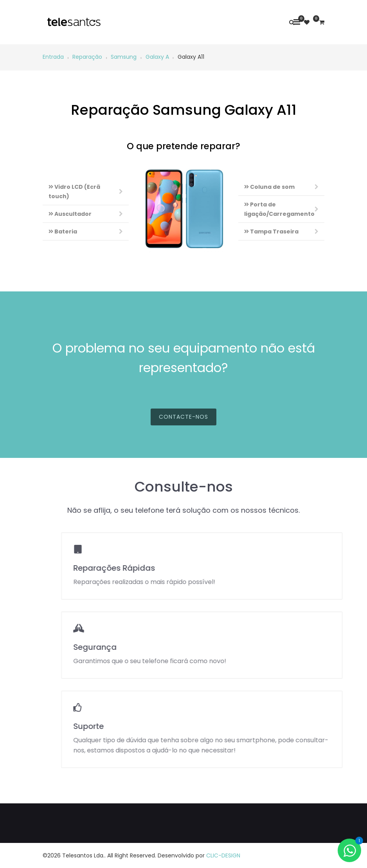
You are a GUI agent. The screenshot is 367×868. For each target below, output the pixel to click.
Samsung (124, 57)
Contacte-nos (183, 425)
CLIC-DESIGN (223, 855)
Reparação (87, 57)
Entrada (53, 57)
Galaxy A (157, 57)
